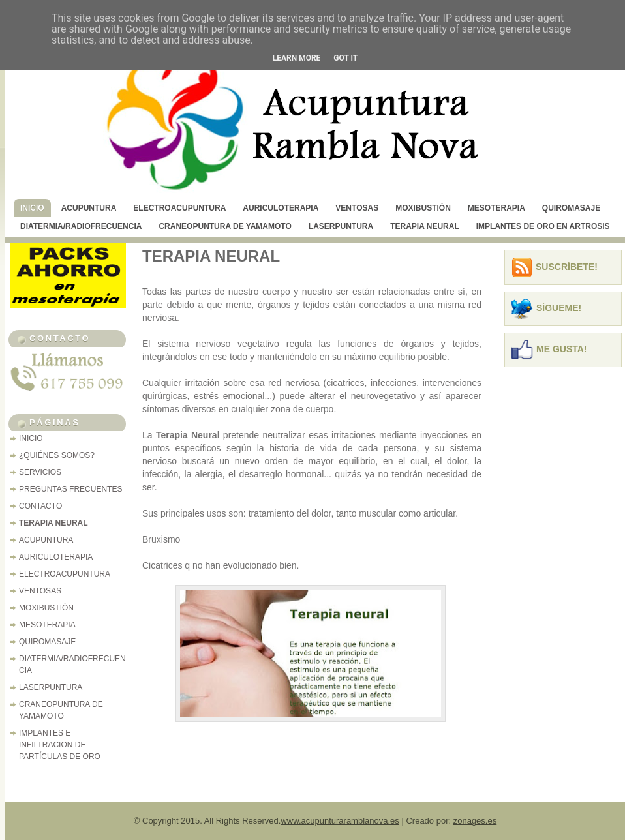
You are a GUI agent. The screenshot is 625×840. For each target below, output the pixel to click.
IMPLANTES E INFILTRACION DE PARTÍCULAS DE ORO (60, 745)
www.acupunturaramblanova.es (340, 821)
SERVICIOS (40, 472)
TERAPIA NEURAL (425, 226)
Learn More (297, 58)
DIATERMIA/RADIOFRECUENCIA (81, 226)
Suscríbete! (567, 267)
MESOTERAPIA (496, 208)
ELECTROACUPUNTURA (179, 208)
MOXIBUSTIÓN (423, 208)
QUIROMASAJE (571, 208)
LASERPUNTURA (341, 226)
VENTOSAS (357, 208)
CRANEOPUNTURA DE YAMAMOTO (225, 226)
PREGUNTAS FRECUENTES (70, 489)
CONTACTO (40, 506)
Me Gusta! (562, 349)
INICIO (32, 208)
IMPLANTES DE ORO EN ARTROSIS (543, 226)
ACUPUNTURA (89, 208)
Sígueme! (559, 308)
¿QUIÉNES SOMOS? (57, 455)
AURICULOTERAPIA (281, 208)
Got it (345, 58)
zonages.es (475, 821)
